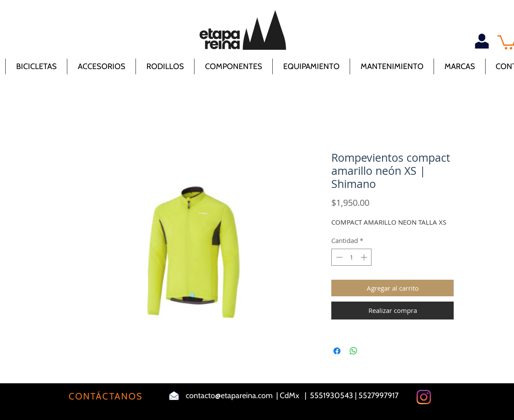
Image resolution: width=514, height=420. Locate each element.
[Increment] (365, 257)
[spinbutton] (352, 257)
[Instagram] (424, 397)
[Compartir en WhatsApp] (354, 351)
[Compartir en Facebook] (337, 351)
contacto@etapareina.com (229, 396)
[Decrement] (339, 257)
